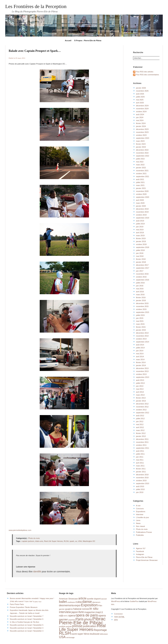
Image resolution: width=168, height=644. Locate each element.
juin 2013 (140, 386)
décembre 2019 (142, 209)
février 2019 (141, 238)
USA (80, 541)
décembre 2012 (142, 404)
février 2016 (141, 297)
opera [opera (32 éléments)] (72, 615)
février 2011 (141, 469)
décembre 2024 (142, 106)
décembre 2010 (142, 475)
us (76, 541)
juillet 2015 (140, 315)
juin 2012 (140, 421)
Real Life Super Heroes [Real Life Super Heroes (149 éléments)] (82, 628)
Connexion (118, 614)
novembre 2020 (142, 191)
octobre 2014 (141, 339)
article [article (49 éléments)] (82, 598)
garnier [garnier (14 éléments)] (62, 609)
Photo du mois (34, 538)
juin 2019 (140, 227)
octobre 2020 (141, 194)
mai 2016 (140, 289)
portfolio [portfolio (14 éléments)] (62, 626)
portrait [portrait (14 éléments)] (69, 626)
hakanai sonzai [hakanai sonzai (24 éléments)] (81, 609)
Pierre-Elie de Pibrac (144, 557)
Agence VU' (141, 548)
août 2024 (140, 114)
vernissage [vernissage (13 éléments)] (70, 637)
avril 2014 (140, 357)
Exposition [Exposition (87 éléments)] (89, 605)
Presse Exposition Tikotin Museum (24, 607)
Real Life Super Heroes (53, 541)
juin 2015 (140, 318)
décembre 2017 (142, 265)
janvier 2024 (141, 126)
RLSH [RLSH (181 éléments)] (65, 633)
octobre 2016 (141, 277)
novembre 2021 (142, 171)
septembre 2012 (143, 413)
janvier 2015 (141, 330)
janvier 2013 (141, 401)
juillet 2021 (140, 182)
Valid (119, 617)
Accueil (68, 41)
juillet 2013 (140, 383)
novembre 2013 (142, 371)
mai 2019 (140, 230)
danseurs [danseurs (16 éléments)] (96, 602)
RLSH (66, 541)
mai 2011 (140, 460)
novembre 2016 (142, 274)
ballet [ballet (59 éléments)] (63, 602)
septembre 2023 (143, 138)
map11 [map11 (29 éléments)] (99, 612)
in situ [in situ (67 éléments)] (94, 608)
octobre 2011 (141, 445)
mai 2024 (140, 120)
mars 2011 (140, 466)
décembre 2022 (142, 150)
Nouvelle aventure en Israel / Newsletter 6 (27, 619)
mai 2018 (140, 256)
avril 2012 (140, 427)
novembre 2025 (142, 91)
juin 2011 (140, 457)
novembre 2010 (142, 478)
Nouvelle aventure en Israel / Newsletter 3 (27, 631)
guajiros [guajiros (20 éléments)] (69, 609)
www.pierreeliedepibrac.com (20, 530)
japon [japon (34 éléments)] (75, 612)
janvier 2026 (141, 88)
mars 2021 (140, 185)
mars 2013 (140, 395)
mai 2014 (140, 354)
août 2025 (140, 94)
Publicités (140, 535)
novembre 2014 (142, 336)
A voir (138, 506)
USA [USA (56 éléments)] (62, 637)
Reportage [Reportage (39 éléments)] (100, 630)
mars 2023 (140, 141)
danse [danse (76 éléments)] (87, 602)
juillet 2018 (140, 250)
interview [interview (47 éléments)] (65, 612)
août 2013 (140, 380)
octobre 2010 (141, 480)
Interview (140, 514)
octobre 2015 (141, 309)
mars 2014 (140, 359)
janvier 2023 (141, 147)
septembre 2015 (143, 312)
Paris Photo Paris (17, 604)
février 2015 (141, 327)
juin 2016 (140, 286)
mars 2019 (140, 235)
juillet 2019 (140, 224)
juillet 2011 (140, 454)
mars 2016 (140, 295)
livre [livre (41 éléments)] (81, 612)
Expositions (141, 511)
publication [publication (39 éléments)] (90, 626)
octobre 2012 (141, 410)
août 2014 (140, 345)
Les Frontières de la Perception (36, 6)
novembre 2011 (142, 442)
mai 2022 (140, 162)
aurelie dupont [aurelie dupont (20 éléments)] (94, 599)
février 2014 (141, 362)
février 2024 (141, 123)
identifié (37, 572)
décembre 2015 (142, 303)
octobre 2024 (141, 112)
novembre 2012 (142, 407)
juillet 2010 (140, 489)
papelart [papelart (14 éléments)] (72, 620)
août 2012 (140, 416)
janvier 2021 (141, 188)
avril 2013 (140, 392)
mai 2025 (140, 100)
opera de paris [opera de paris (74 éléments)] (87, 615)
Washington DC (89, 541)
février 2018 (141, 259)
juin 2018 (140, 253)
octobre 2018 (141, 244)
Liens (138, 520)
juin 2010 (140, 492)
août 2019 (140, 221)
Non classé (140, 526)
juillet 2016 (140, 283)
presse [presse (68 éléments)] (77, 626)
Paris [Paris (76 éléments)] (79, 619)
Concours (140, 509)
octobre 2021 (141, 174)
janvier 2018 (141, 262)
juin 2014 (140, 351)
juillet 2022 (140, 159)
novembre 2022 (142, 153)
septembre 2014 (143, 342)
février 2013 (141, 398)
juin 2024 (140, 117)
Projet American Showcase (147, 560)
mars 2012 (140, 430)
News (138, 523)
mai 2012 (140, 424)
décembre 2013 (142, 368)
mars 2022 (140, 165)
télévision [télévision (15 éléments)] (104, 634)
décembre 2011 (142, 439)
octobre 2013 (141, 374)
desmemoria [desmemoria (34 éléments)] (66, 605)
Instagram (140, 554)
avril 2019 (140, 233)
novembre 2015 (142, 306)
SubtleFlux (134, 601)
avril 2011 (140, 463)
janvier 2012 (141, 436)
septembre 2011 (143, 448)
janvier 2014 (141, 365)
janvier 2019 (141, 241)
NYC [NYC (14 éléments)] (66, 616)
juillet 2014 (140, 348)
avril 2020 (140, 200)
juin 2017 (140, 271)
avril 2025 (140, 103)
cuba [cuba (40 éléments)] (79, 602)
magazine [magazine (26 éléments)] (90, 612)
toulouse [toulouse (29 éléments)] (95, 634)
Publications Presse (144, 532)
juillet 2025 (140, 97)
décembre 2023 (142, 129)
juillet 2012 (140, 419)
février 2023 (141, 144)
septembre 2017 (143, 268)
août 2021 (140, 179)
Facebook (140, 551)
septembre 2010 (143, 483)
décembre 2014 (142, 333)
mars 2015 (140, 324)
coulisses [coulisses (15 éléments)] (71, 602)
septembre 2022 (143, 156)
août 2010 (140, 486)
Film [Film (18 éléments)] (100, 606)
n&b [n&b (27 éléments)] (61, 616)
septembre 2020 (143, 197)
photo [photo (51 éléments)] (88, 619)
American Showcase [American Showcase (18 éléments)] (68, 599)
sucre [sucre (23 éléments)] (74, 634)
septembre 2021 (143, 176)
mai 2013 (140, 389)
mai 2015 (140, 321)
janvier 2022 (141, 168)
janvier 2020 (141, 206)
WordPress (115, 601)
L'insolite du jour (142, 517)
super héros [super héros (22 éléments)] (83, 634)
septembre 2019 (143, 218)
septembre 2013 (143, 377)
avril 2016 (140, 292)
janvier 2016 (141, 300)
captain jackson (28, 541)
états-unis (39, 541)
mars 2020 (140, 203)
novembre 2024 (142, 109)
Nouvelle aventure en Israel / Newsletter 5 (27, 625)
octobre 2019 (141, 215)
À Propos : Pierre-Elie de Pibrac (88, 41)
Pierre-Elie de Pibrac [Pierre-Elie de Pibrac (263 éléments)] (81, 623)
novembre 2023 (142, 132)
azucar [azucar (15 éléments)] (104, 599)
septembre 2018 (143, 247)
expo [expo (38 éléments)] (77, 605)
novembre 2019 (142, 212)
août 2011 (140, 451)
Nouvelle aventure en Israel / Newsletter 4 (27, 628)
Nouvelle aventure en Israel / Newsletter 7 (27, 616)
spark (72, 541)
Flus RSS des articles (145, 72)
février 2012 (141, 433)
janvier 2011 (141, 472)
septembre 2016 (143, 280)
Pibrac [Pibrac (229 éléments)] (99, 619)
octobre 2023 (141, 135)
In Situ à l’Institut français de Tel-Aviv (25, 622)
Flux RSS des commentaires (147, 75)
